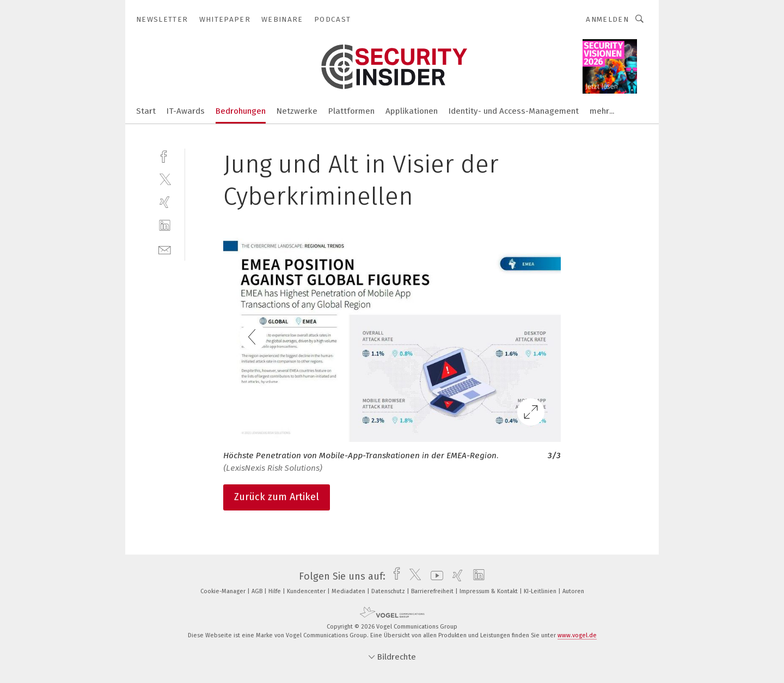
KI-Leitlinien (541, 591)
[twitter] (165, 179)
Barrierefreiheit (433, 591)
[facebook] (165, 155)
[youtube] (434, 576)
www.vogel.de (577, 635)
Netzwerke (297, 111)
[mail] (165, 249)
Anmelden (607, 19)
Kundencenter (307, 591)
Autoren (573, 591)
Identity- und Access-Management (514, 111)
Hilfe (275, 591)
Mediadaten (349, 591)
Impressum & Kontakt (489, 591)
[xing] (165, 202)
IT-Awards (186, 111)
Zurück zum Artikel (277, 497)
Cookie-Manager (224, 591)
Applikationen (412, 111)
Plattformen (351, 111)
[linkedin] (165, 226)
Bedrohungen (241, 111)
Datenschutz (389, 591)
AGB (258, 591)
